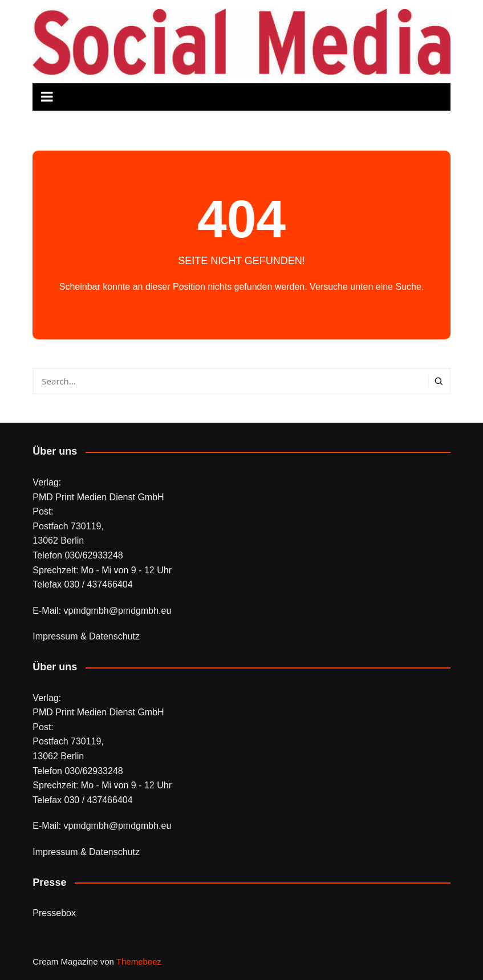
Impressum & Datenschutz (86, 636)
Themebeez (139, 961)
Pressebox (54, 913)
